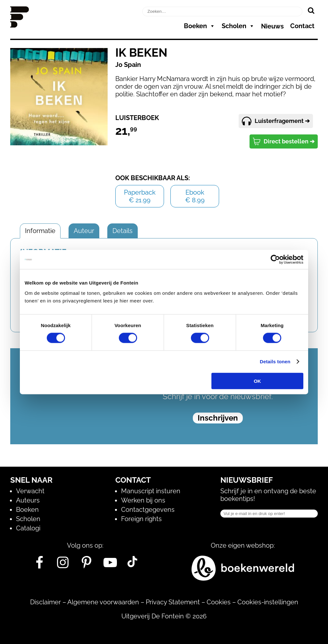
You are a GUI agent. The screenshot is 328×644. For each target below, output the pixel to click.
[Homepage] (20, 25)
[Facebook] (39, 565)
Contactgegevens (148, 510)
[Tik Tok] (132, 565)
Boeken (200, 26)
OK (257, 381)
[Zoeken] (311, 10)
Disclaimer (45, 602)
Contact (302, 26)
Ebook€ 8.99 (195, 196)
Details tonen (275, 362)
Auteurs (28, 500)
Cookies (219, 602)
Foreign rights (141, 519)
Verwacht (30, 491)
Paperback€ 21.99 (140, 196)
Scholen (238, 26)
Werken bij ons (143, 500)
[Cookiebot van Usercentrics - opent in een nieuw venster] (275, 260)
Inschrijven (218, 418)
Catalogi (28, 528)
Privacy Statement (173, 602)
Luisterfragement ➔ (276, 121)
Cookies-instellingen (268, 602)
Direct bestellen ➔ (284, 141)
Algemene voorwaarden (103, 602)
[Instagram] (63, 565)
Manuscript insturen (151, 491)
